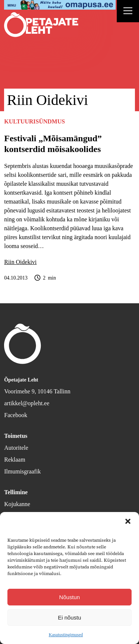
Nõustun (70, 597)
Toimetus (16, 436)
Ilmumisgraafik (22, 471)
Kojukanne (17, 504)
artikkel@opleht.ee (27, 403)
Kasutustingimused (66, 635)
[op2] (60, 5)
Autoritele (16, 448)
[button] (128, 521)
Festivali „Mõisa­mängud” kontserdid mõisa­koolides (53, 144)
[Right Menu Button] (128, 12)
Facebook (16, 415)
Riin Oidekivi (20, 262)
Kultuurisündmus (34, 121)
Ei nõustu (69, 617)
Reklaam (15, 460)
